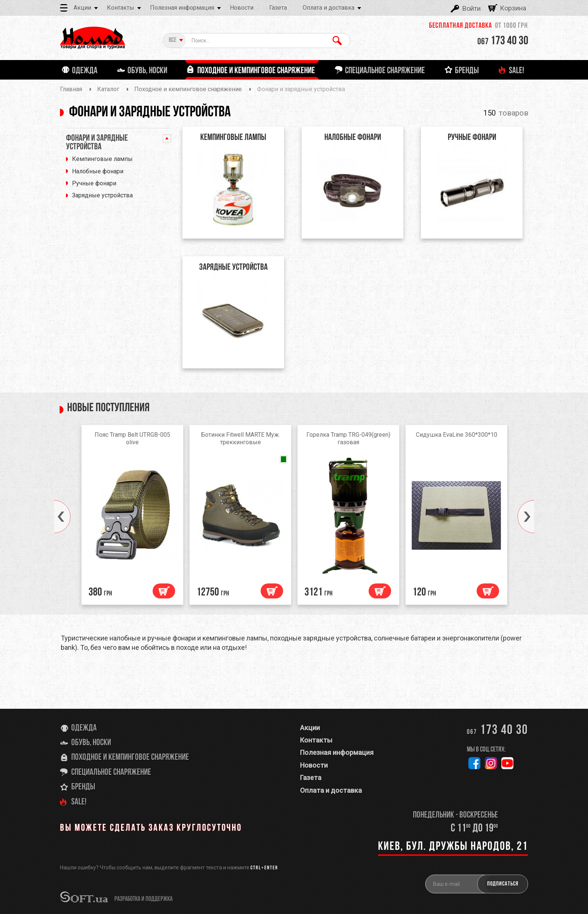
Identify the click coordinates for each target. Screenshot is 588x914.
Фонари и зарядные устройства (97, 143)
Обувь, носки (91, 743)
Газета (278, 8)
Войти (472, 8)
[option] (132, 517)
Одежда (84, 728)
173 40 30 (503, 41)
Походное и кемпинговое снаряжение (130, 758)
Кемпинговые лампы (102, 159)
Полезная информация (182, 8)
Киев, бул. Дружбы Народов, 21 (453, 847)
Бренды (83, 788)
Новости (242, 8)
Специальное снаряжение (111, 773)
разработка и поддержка (143, 899)
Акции (82, 8)
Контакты (121, 8)
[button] (54, 517)
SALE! (79, 802)
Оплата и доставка (328, 8)
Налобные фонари (98, 171)
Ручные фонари (94, 183)
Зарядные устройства (102, 195)
